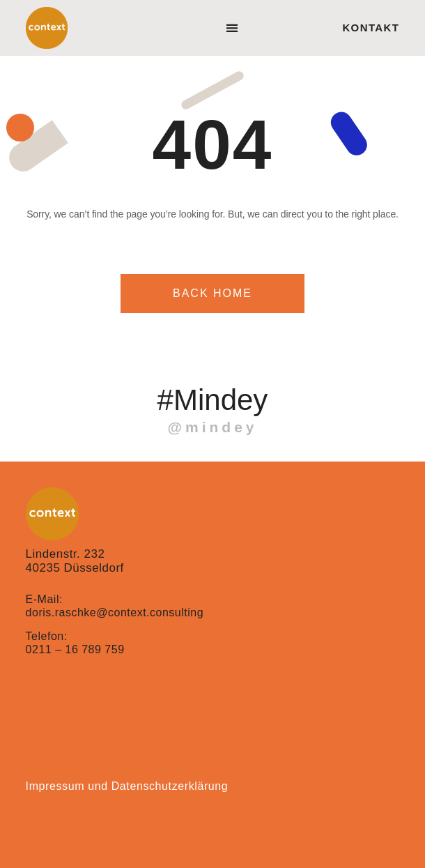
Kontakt (371, 28)
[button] (232, 28)
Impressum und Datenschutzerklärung (127, 786)
